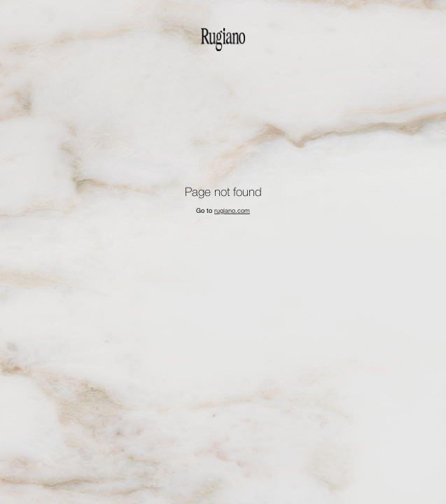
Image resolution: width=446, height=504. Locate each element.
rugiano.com (232, 211)
